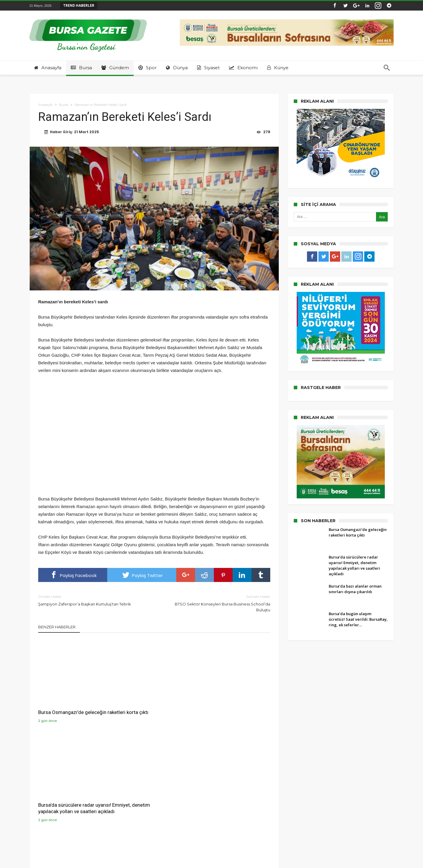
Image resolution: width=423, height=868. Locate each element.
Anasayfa (45, 105)
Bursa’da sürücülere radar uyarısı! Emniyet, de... (145, 5)
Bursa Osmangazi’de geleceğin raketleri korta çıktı (72, 702)
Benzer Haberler (57, 627)
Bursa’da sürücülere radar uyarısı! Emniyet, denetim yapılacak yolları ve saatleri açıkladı (154, 705)
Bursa (64, 105)
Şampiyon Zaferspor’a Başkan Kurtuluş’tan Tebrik (92, 600)
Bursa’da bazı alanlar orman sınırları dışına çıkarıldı (227, 702)
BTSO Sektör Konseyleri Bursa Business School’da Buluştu (217, 603)
